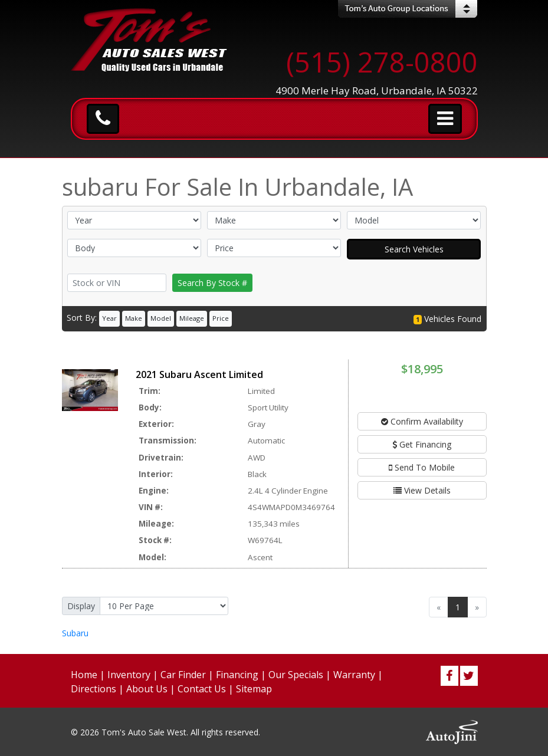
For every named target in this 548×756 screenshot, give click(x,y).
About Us (147, 689)
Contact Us (202, 689)
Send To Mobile (422, 467)
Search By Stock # (212, 283)
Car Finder (183, 675)
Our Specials (296, 675)
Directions (93, 689)
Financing (237, 675)
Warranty (354, 675)
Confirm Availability (422, 421)
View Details (422, 490)
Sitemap (254, 689)
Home (84, 675)
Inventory (129, 675)
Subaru (75, 633)
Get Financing (422, 444)
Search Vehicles (414, 249)
